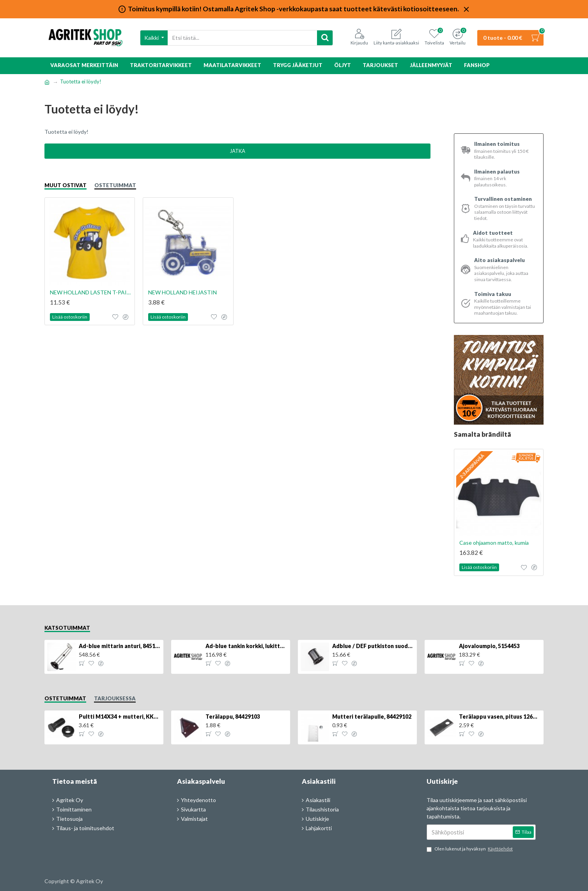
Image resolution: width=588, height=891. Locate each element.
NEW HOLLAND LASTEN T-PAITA (91, 292)
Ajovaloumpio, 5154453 (489, 646)
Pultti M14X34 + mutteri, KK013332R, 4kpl (120, 717)
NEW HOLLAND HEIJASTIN (182, 292)
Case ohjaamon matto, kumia (494, 543)
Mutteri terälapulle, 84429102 (372, 717)
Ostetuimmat (115, 185)
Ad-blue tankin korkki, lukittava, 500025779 (246, 646)
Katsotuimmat (67, 628)
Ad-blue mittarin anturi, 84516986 (120, 646)
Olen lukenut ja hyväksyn (470, 849)
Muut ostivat (66, 185)
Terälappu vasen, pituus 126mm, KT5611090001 (500, 717)
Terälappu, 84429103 (233, 717)
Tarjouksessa (115, 698)
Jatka (237, 151)
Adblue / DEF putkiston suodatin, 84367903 (373, 646)
